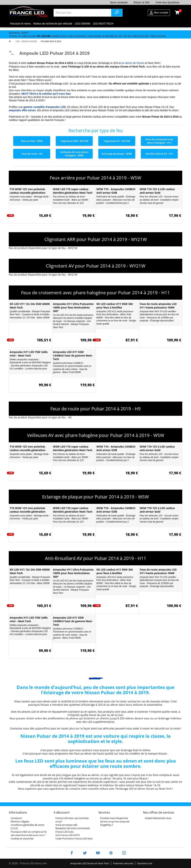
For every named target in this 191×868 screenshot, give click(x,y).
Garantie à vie (145, 863)
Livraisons (16, 818)
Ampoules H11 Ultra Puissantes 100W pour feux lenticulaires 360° (73, 307)
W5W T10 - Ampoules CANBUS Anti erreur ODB (116, 191)
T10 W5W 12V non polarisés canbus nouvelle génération (28, 191)
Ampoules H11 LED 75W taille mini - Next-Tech (29, 354)
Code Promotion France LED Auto (74, 838)
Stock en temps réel (66, 825)
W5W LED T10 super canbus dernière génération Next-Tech (73, 191)
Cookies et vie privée (22, 838)
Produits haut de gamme (114, 818)
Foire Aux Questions (167, 2)
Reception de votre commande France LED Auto (73, 830)
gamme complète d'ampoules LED (45, 107)
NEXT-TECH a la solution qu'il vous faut (46, 94)
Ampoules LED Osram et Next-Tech (90, 863)
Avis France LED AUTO (68, 835)
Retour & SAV (142, 2)
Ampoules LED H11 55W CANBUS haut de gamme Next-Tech (73, 355)
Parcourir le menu (20, 24)
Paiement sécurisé (123, 863)
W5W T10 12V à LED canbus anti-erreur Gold (157, 191)
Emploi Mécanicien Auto (158, 818)
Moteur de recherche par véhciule (53, 24)
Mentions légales (20, 821)
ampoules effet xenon (22, 110)
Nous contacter (119, 2)
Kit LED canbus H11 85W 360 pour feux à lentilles (115, 306)
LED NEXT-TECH (103, 24)
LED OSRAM (82, 24)
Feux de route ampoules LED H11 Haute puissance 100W (158, 306)
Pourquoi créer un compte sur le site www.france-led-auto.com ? (29, 833)
